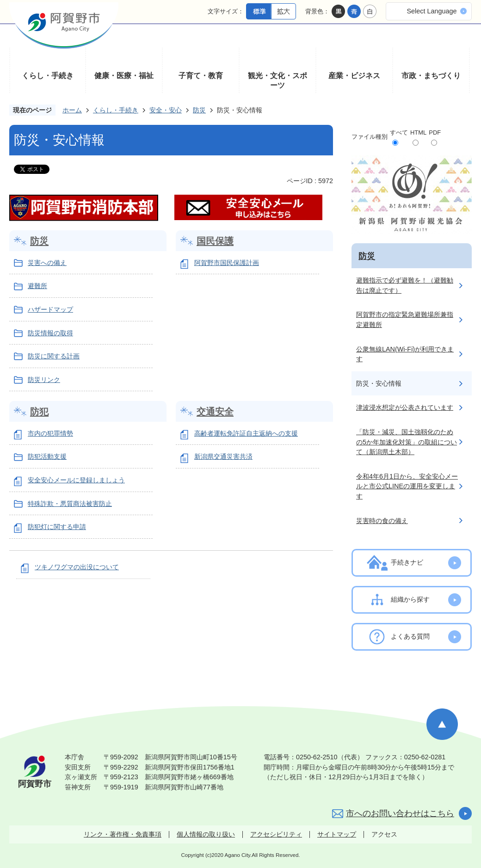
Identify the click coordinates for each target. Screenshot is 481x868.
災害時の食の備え (382, 521)
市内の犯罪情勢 (50, 433)
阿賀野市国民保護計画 (227, 263)
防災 (199, 110)
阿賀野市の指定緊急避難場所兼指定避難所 (405, 320)
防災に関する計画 (54, 356)
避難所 (37, 286)
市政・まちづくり (431, 76)
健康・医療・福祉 (124, 76)
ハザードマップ (50, 309)
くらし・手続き (48, 76)
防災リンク (44, 380)
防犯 (39, 412)
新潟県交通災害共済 (223, 456)
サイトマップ (337, 834)
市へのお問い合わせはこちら (400, 813)
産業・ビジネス (354, 76)
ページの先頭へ (442, 724)
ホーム (72, 110)
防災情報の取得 (50, 333)
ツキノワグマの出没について (77, 567)
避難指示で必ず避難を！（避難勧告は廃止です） (405, 285)
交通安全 (215, 412)
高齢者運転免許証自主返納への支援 (246, 433)
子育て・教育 (201, 76)
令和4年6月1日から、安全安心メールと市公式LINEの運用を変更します (407, 486)
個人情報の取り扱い (206, 834)
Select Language (432, 11)
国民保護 (215, 241)
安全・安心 (166, 110)
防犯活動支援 (47, 456)
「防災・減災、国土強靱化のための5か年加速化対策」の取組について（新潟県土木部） (407, 442)
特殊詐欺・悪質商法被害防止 (70, 504)
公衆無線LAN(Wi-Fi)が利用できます (405, 354)
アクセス (384, 834)
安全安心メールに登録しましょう (76, 480)
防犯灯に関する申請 (57, 527)
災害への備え (47, 263)
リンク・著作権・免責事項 (123, 834)
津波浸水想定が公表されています (405, 407)
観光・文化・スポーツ (277, 81)
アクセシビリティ (276, 834)
